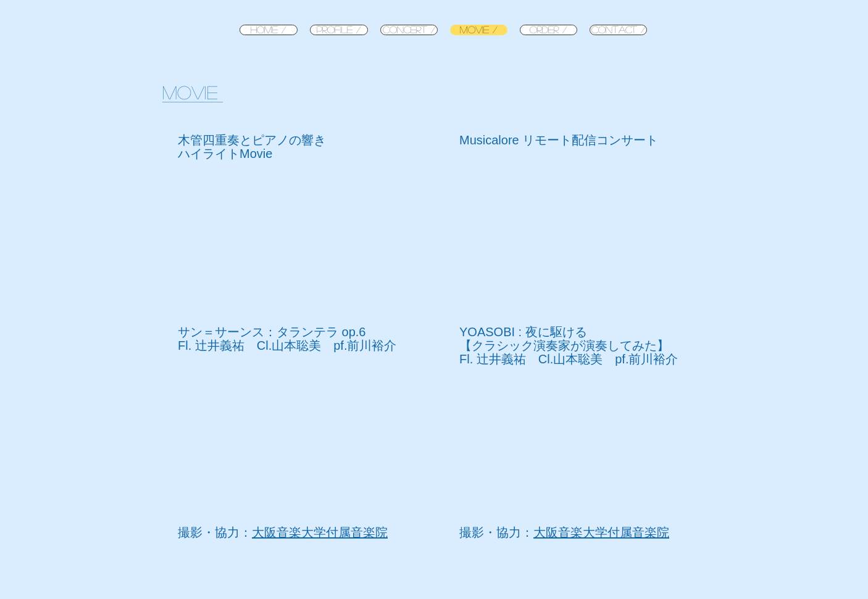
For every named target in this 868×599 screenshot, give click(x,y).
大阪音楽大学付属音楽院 (320, 532)
